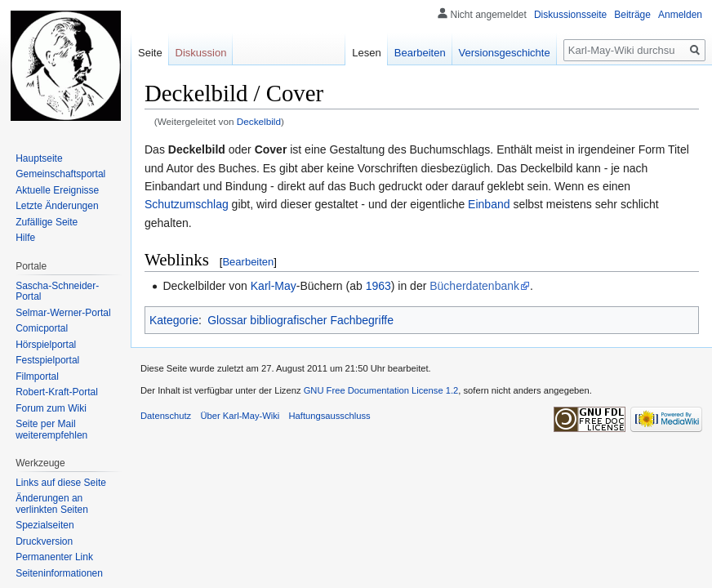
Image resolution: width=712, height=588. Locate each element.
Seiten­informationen (59, 573)
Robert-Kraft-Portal (57, 392)
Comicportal (42, 328)
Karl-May (274, 286)
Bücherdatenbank (474, 286)
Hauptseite (39, 158)
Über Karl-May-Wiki (240, 416)
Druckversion (44, 541)
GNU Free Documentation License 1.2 (381, 390)
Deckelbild (259, 121)
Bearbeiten (248, 262)
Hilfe (25, 238)
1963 (378, 286)
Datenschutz (166, 416)
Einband (489, 204)
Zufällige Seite (47, 222)
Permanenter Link (54, 557)
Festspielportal (47, 360)
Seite (150, 53)
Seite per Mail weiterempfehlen (51, 430)
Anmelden (680, 15)
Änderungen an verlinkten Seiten (52, 504)
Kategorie (174, 320)
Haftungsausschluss (330, 416)
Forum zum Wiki (51, 408)
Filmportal (37, 376)
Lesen (366, 53)
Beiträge (632, 15)
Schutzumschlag (187, 204)
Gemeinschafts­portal (60, 174)
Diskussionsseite (570, 15)
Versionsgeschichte (505, 53)
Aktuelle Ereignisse (57, 190)
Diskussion (201, 53)
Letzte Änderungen (57, 206)
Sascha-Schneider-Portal (57, 292)
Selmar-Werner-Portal (63, 313)
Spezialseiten (44, 525)
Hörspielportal (46, 345)
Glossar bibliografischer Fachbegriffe (300, 320)
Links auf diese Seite (61, 483)
